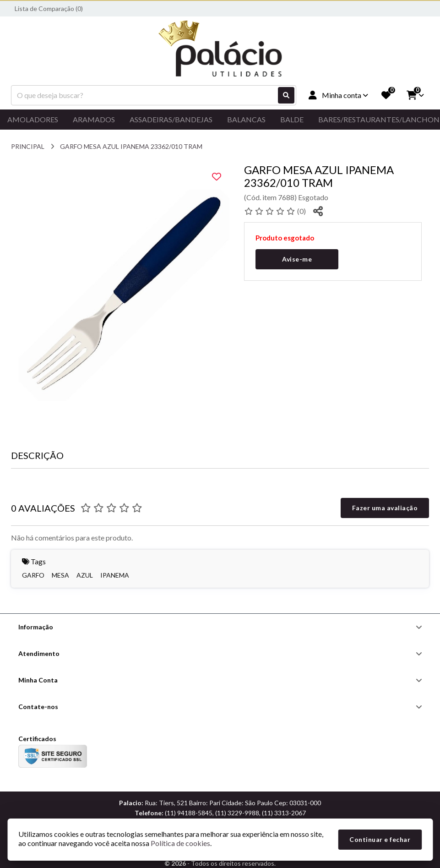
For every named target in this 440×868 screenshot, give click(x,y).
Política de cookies (180, 843)
